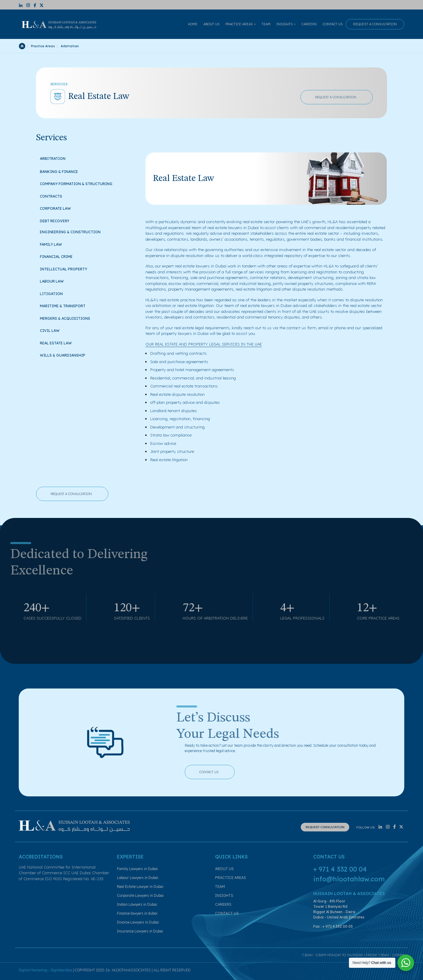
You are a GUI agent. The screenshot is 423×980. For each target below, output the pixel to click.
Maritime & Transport (66, 305)
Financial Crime (60, 256)
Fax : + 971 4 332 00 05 (333, 926)
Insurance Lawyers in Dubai (140, 931)
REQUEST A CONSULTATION (375, 24)
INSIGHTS (286, 24)
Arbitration (53, 159)
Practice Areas (43, 46)
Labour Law (55, 281)
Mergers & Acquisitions (68, 318)
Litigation (55, 293)
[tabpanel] (266, 308)
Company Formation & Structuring (80, 183)
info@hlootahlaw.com (349, 879)
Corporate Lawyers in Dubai (140, 895)
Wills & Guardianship (66, 355)
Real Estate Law (59, 342)
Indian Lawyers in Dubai (137, 904)
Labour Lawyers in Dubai (138, 878)
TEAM (266, 24)
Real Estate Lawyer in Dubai (140, 887)
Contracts (54, 196)
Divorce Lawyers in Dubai (138, 922)
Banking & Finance (62, 171)
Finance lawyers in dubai (137, 913)
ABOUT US (211, 24)
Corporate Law (58, 208)
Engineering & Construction (70, 232)
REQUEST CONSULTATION (325, 827)
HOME (193, 24)
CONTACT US (333, 24)
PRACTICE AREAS (241, 24)
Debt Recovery (58, 220)
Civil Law (53, 330)
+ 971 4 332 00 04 (340, 869)
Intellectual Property (67, 268)
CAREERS (309, 24)
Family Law (54, 244)
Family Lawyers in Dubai (137, 869)
